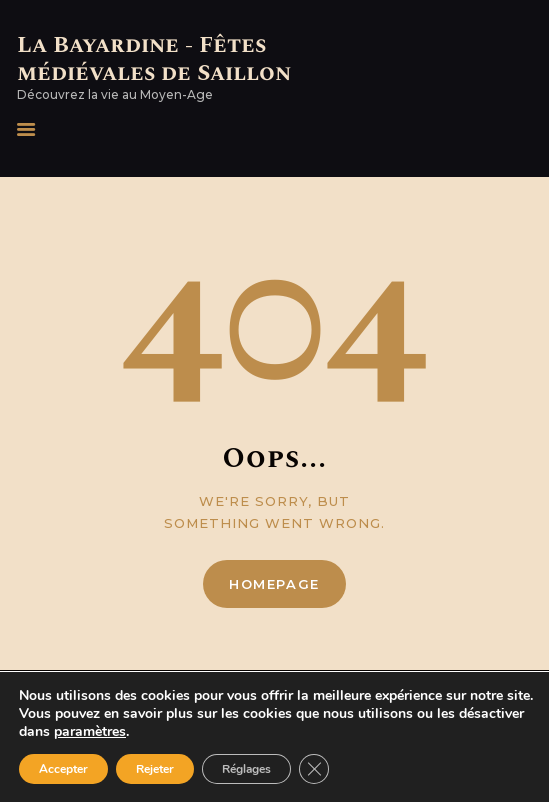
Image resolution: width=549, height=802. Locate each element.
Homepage (274, 584)
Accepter (63, 769)
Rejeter (155, 769)
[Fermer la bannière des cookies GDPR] (314, 769)
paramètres (90, 732)
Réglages (246, 769)
